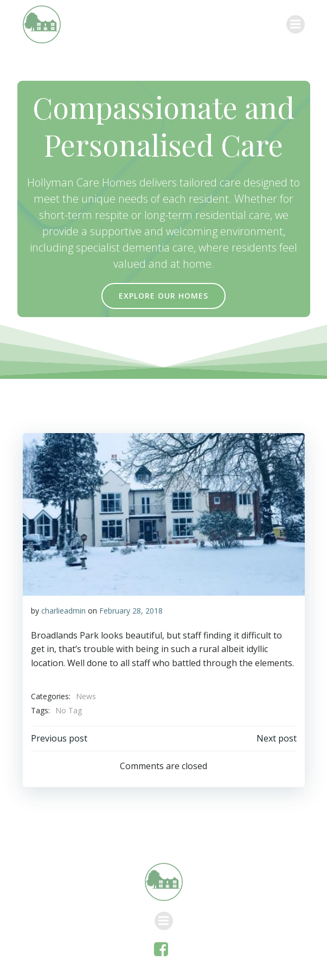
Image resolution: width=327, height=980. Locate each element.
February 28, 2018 (131, 611)
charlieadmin (63, 611)
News (86, 696)
